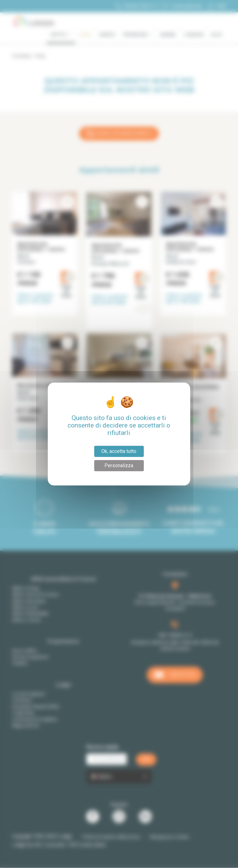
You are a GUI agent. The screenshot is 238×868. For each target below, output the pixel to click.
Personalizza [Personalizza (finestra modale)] (119, 465)
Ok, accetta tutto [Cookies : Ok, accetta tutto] (119, 451)
